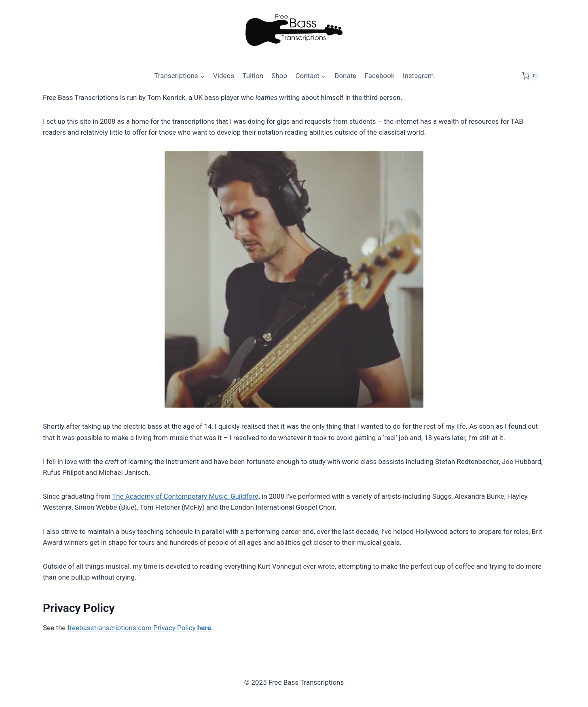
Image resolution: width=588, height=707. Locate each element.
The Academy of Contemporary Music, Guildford (185, 496)
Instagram (418, 76)
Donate (345, 76)
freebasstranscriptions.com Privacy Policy (139, 628)
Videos (224, 76)
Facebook (380, 76)
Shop (279, 76)
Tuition (253, 76)
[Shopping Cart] (533, 76)
